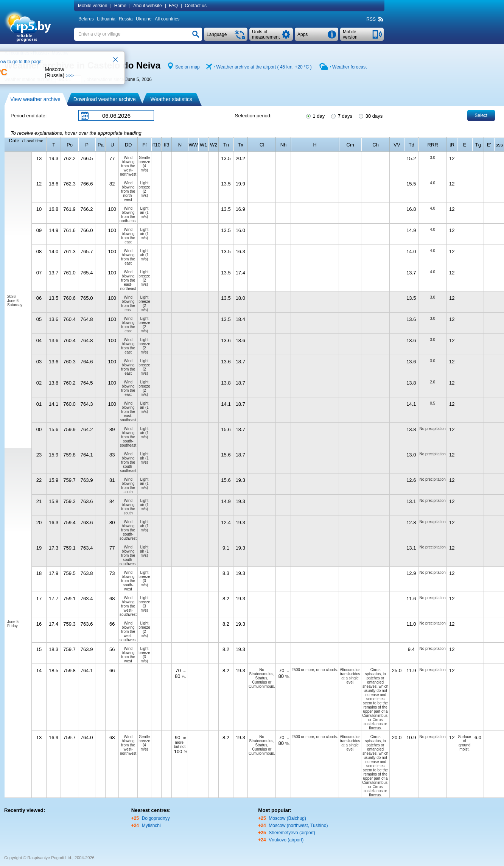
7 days (341, 115)
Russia (126, 19)
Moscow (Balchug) (287, 818)
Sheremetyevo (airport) (292, 833)
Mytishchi (151, 826)
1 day (315, 115)
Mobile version (93, 6)
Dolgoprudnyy (156, 818)
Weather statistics (171, 99)
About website (147, 6)
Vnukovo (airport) (286, 840)
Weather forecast (349, 67)
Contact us (196, 6)
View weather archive (35, 99)
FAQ (173, 6)
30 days (370, 115)
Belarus (86, 19)
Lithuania (106, 19)
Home (120, 6)
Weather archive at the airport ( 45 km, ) (264, 67)
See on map (187, 67)
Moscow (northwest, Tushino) (298, 826)
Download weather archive (105, 99)
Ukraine (144, 19)
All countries (167, 19)
